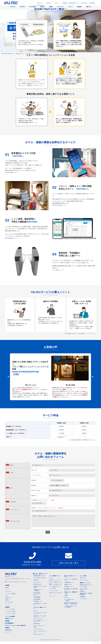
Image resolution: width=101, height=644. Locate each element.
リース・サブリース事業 (10, 616)
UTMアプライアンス (38, 637)
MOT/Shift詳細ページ (12, 238)
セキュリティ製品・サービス (40, 610)
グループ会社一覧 (9, 605)
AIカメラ (70, 7)
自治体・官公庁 (84, 591)
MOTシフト (36, 597)
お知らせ (57, 3)
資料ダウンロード (43, 576)
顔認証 (51, 7)
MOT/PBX (22, 7)
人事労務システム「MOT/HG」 (38, 593)
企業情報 (48, 3)
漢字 (34, 470)
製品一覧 (40, 3)
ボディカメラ (60, 7)
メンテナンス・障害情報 (10, 596)
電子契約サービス (38, 604)
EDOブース (83, 580)
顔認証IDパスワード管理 (39, 618)
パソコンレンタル (53, 593)
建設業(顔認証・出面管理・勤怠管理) (87, 596)
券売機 (66, 598)
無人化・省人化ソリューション (71, 579)
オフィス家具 (83, 578)
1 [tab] (48, 402)
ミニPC (51, 580)
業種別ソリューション (85, 585)
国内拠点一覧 (8, 600)
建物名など (34, 496)
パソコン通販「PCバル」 (55, 589)
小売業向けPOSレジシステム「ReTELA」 (71, 609)
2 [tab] (50, 402)
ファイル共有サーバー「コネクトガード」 (40, 623)
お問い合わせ (84, 3)
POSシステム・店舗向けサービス (71, 595)
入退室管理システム (69, 585)
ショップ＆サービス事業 (10, 614)
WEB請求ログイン (74, 3)
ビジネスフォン (37, 585)
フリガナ (37, 475)
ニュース (7, 592)
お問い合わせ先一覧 (69, 565)
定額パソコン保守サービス (56, 587)
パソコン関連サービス (54, 578)
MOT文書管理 (37, 602)
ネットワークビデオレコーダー (40, 634)
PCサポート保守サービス (55, 585)
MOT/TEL (13, 7)
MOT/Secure (37, 626)
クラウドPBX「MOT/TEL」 (40, 580)
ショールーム (8, 607)
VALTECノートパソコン (55, 582)
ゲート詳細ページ (58, 270)
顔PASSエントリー (69, 589)
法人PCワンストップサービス (56, 596)
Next (93, 377)
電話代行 (43, 7)
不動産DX (82, 594)
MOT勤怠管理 (37, 595)
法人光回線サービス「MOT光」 (40, 607)
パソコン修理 (52, 591)
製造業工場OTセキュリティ (87, 587)
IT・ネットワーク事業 (10, 612)
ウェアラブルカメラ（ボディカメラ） (40, 616)
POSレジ (67, 600)
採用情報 (65, 3)
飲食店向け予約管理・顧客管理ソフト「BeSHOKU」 (71, 606)
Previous (8, 377)
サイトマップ (8, 635)
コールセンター (84, 601)
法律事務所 (83, 599)
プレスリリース (8, 594)
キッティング (52, 598)
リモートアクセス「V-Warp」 (39, 629)
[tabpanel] (50, 377)
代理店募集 (92, 3)
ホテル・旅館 (83, 589)
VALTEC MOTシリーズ (39, 578)
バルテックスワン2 (38, 631)
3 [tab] (53, 402)
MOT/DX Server (37, 587)
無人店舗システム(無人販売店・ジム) (71, 592)
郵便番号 (34, 480)
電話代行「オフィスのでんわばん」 (40, 589)
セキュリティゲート (38, 621)
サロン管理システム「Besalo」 (69, 603)
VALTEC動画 (33, 7)
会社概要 (7, 590)
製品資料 (79, 7)
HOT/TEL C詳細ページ (59, 205)
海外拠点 (7, 602)
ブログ (6, 598)
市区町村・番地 (36, 490)
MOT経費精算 (37, 600)
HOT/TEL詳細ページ (11, 172)
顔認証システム (68, 587)
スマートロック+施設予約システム (71, 582)
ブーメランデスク (84, 582)
